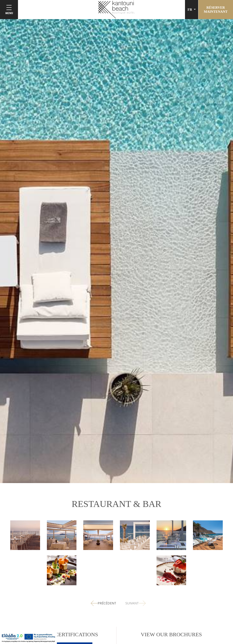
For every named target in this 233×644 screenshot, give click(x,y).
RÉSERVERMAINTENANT (216, 10)
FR (190, 10)
